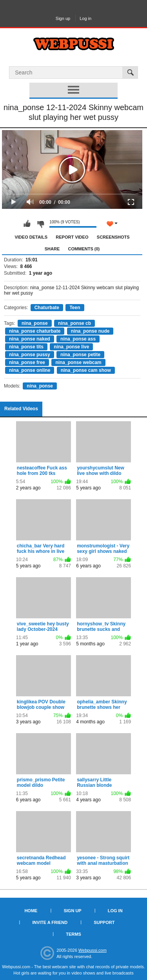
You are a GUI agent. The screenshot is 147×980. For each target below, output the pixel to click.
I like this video (27, 224)
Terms (73, 934)
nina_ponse (35, 323)
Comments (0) (84, 249)
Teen (75, 308)
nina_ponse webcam (78, 362)
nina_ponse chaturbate (35, 331)
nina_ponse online (30, 370)
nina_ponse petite (80, 355)
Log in (85, 18)
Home (31, 911)
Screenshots (113, 237)
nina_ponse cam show (86, 370)
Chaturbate (47, 308)
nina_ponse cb (74, 323)
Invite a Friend (50, 922)
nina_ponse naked (30, 339)
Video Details (31, 237)
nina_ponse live (71, 347)
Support (104, 922)
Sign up (63, 18)
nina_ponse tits (26, 347)
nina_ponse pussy (30, 355)
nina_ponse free (27, 362)
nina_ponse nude (90, 331)
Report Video (72, 237)
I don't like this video (40, 224)
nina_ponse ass (78, 339)
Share (52, 249)
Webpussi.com (93, 950)
